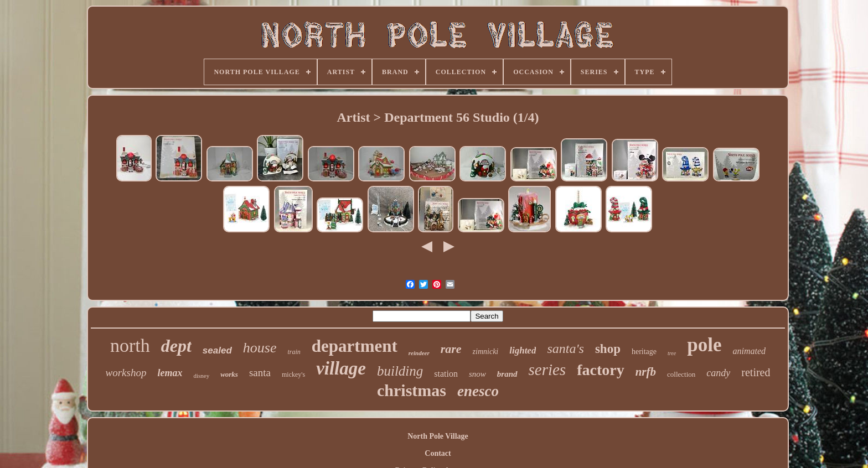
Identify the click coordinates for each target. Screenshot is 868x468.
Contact (438, 453)
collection (681, 374)
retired (756, 372)
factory (601, 370)
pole (704, 345)
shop (608, 349)
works (229, 374)
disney (201, 376)
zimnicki (486, 352)
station (446, 374)
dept (176, 346)
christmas (412, 390)
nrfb (646, 372)
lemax (170, 373)
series (547, 370)
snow (477, 374)
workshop (126, 373)
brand (507, 374)
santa (260, 373)
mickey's (293, 375)
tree (672, 353)
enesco (478, 391)
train (294, 352)
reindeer (419, 353)
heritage (644, 352)
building (400, 371)
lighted (523, 350)
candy (718, 373)
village (341, 368)
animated (749, 351)
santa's (565, 349)
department (355, 346)
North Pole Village (438, 436)
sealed (217, 350)
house (260, 348)
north (130, 345)
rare (451, 349)
